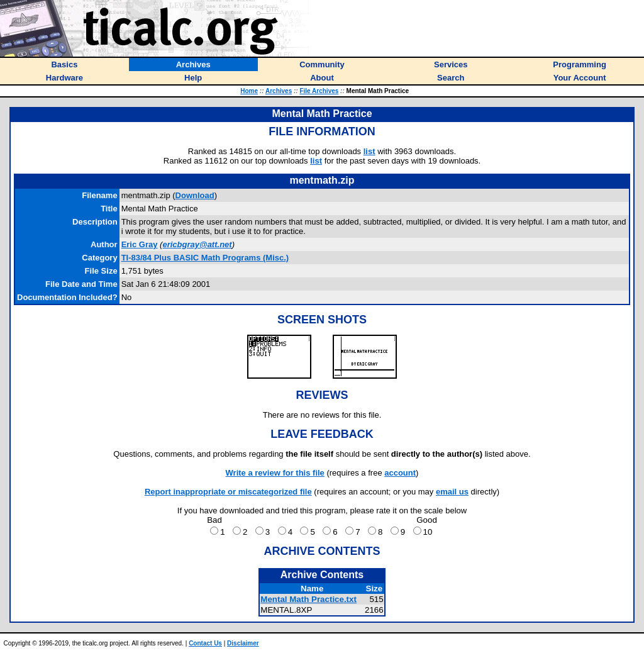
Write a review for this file (275, 473)
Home (249, 91)
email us (452, 492)
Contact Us (205, 643)
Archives (279, 91)
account (400, 473)
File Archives (319, 91)
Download (195, 195)
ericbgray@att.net (197, 244)
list (369, 151)
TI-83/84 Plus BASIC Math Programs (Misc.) (205, 258)
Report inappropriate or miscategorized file (228, 492)
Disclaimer (243, 643)
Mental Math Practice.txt (308, 599)
